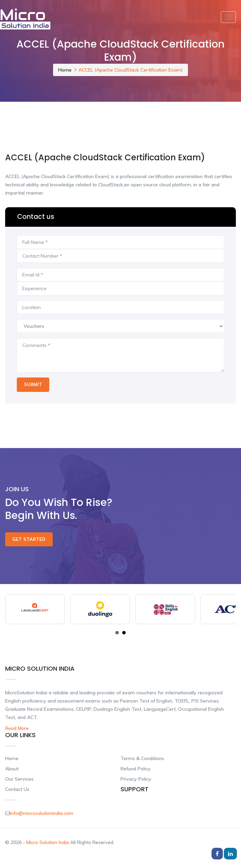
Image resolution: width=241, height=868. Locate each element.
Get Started (29, 539)
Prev (14, 609)
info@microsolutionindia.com (42, 813)
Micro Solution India (48, 842)
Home (65, 70)
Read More (17, 728)
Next (227, 609)
